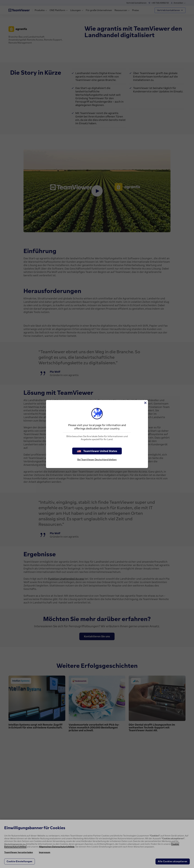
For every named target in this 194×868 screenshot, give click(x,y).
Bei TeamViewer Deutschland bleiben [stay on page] (97, 460)
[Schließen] (145, 403)
